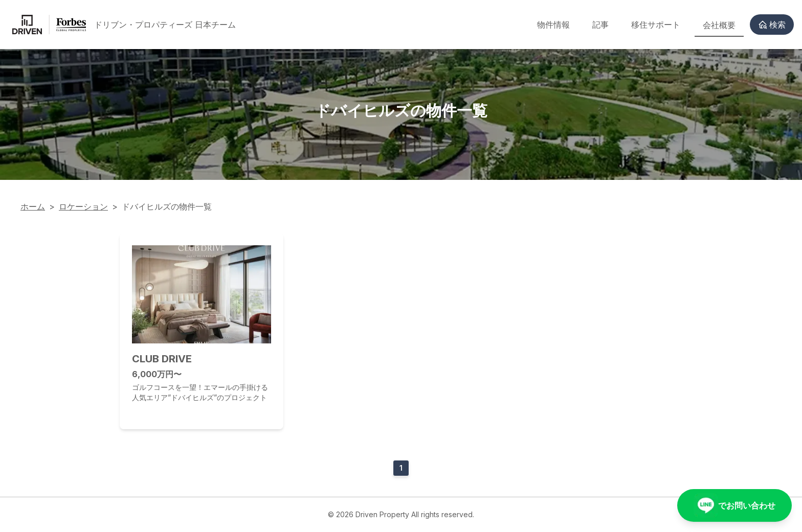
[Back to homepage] (124, 25)
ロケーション (83, 206)
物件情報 (553, 25)
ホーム (33, 206)
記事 (600, 25)
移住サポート (656, 25)
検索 (772, 25)
